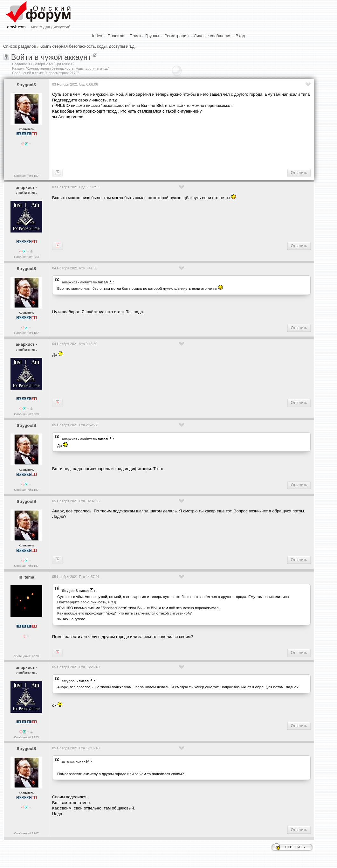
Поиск (135, 36)
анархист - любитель (27, 190)
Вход (240, 36)
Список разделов (20, 46)
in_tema (26, 577)
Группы (152, 36)
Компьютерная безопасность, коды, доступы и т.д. (87, 46)
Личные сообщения (213, 36)
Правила (116, 36)
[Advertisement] (168, 143)
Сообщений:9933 (26, 257)
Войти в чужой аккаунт (51, 57)
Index (97, 36)
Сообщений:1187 (26, 176)
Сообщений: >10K (26, 656)
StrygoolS (26, 85)
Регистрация (176, 36)
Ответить (299, 173)
